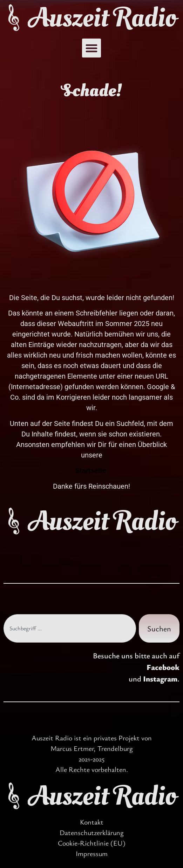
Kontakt (92, 822)
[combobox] (70, 628)
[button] (91, 48)
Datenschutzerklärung (92, 832)
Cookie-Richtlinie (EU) (92, 843)
